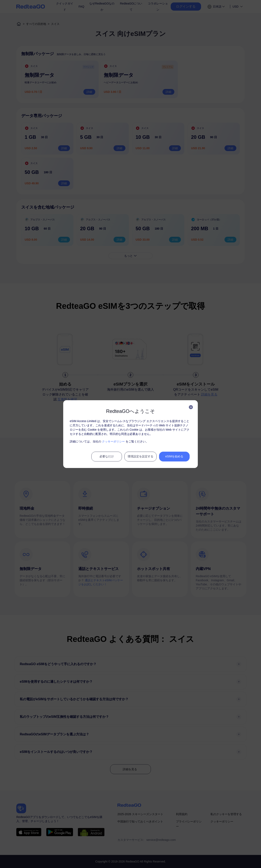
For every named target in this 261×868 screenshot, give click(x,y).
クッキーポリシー (113, 441)
